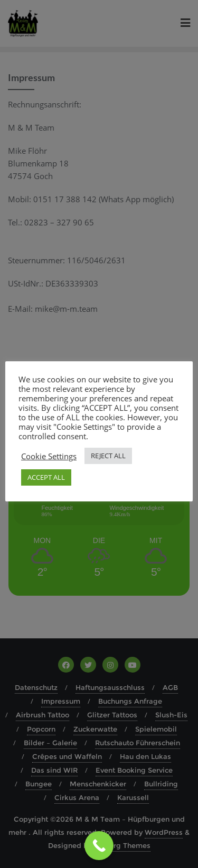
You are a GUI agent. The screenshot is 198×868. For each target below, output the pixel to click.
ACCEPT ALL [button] (46, 477)
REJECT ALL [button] (108, 456)
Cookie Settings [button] (49, 456)
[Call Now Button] (99, 846)
